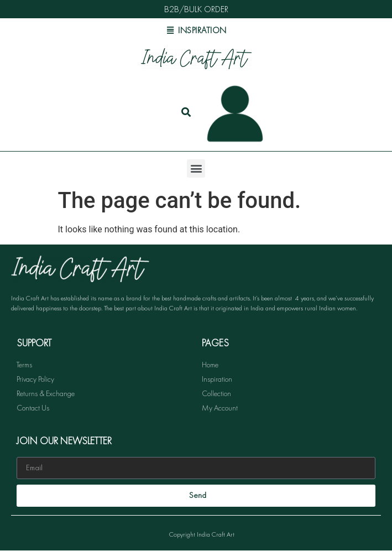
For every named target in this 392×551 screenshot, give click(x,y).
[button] (196, 168)
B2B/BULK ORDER (196, 9)
